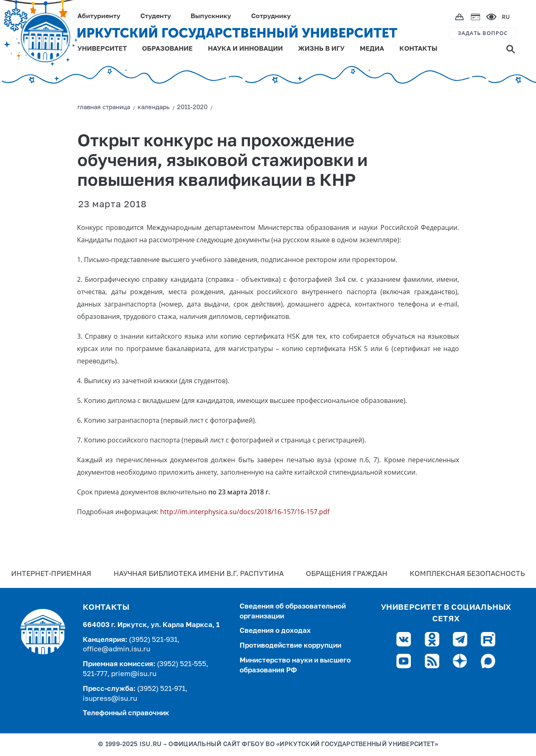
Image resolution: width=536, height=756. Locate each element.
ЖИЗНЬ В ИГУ (321, 49)
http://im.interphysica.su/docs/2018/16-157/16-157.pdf (245, 512)
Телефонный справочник (126, 713)
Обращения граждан (347, 574)
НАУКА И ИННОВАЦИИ (245, 49)
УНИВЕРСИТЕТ (102, 49)
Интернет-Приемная (51, 574)
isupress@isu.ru (110, 699)
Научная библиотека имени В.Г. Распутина (199, 574)
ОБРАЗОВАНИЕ (167, 49)
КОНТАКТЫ (418, 49)
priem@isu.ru (134, 674)
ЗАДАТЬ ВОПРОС (483, 33)
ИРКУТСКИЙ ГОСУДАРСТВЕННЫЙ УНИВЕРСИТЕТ (237, 33)
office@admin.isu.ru (117, 650)
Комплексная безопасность (467, 574)
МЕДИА (372, 49)
